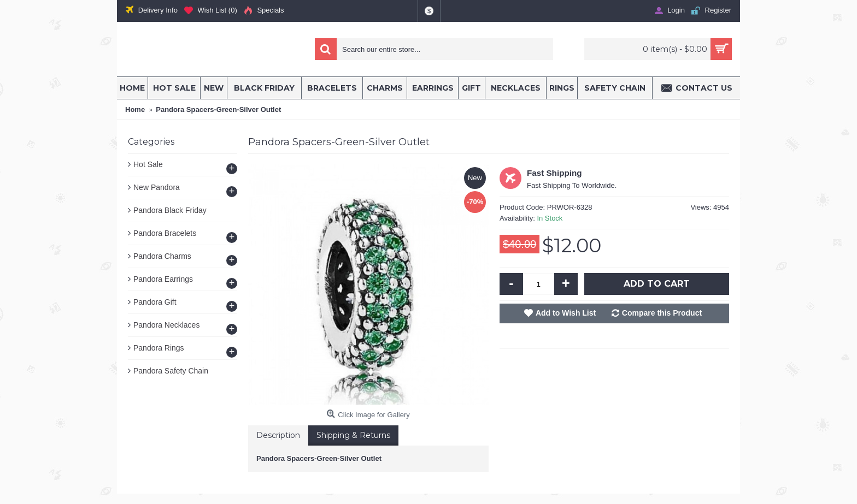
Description (278, 435)
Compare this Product (662, 313)
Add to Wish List (566, 313)
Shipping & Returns (353, 435)
